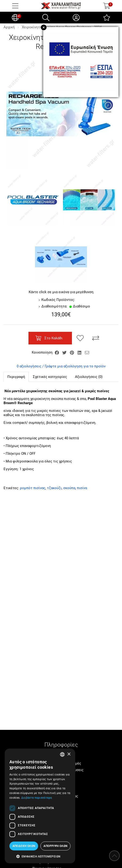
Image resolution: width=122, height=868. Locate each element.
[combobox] (62, 754)
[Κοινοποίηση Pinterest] (72, 352)
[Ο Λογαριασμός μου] (76, 18)
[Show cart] (107, 6)
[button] (40, 856)
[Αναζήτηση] (46, 18)
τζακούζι (54, 488)
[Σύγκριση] (96, 338)
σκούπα (69, 488)
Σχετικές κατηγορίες (50, 377)
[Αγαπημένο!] (80, 338)
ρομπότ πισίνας (33, 488)
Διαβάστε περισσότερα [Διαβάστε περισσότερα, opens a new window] (37, 798)
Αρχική (9, 27)
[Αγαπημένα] (107, 18)
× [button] (69, 754)
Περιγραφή (16, 377)
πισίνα (82, 488)
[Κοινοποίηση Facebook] (57, 352)
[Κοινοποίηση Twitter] (65, 352)
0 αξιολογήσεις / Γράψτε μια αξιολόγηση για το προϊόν (61, 366)
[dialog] (40, 806)
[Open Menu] (15, 6)
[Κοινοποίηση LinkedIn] (80, 352)
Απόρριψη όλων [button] (55, 846)
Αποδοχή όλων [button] (24, 846)
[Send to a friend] (87, 352)
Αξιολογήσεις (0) (89, 377)
